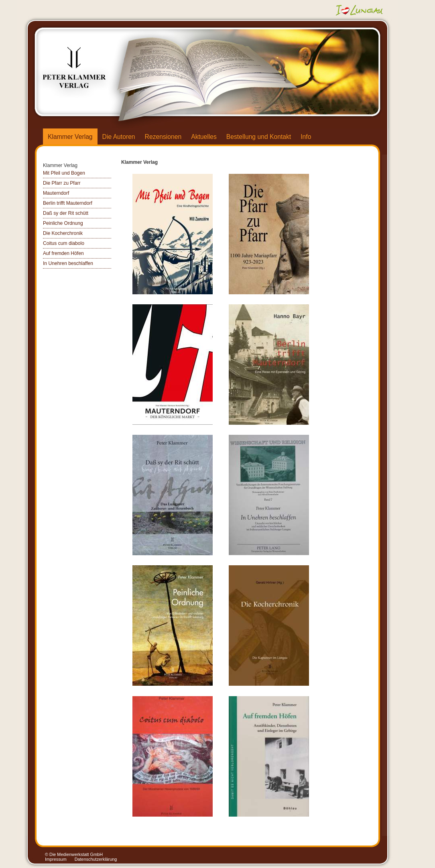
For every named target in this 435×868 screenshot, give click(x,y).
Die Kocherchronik (63, 233)
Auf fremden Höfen (63, 253)
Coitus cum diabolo (64, 243)
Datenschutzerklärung (96, 859)
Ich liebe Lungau (360, 10)
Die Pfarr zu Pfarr (62, 183)
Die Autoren (119, 137)
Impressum (56, 859)
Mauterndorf (56, 193)
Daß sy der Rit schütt (66, 213)
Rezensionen (163, 137)
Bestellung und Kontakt (259, 137)
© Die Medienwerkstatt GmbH (74, 854)
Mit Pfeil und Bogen (64, 173)
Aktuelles (204, 137)
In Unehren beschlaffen (68, 263)
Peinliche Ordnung (63, 223)
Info (306, 137)
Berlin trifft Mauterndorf (68, 203)
